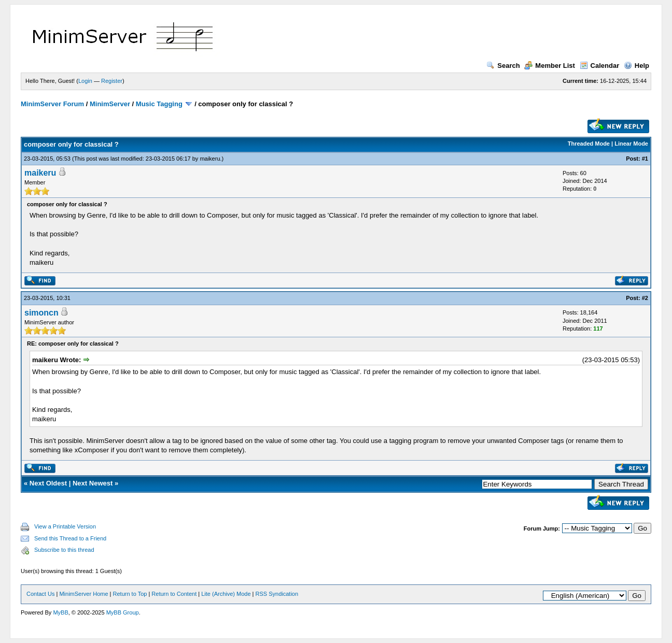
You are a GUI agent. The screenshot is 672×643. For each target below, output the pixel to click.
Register (112, 81)
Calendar (600, 66)
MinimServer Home (83, 594)
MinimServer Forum (52, 104)
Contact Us (40, 594)
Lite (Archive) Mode (226, 594)
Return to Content (174, 594)
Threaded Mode (589, 144)
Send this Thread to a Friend (70, 538)
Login (85, 81)
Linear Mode (631, 144)
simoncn (41, 313)
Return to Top (130, 594)
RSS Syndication (277, 594)
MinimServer (110, 104)
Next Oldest (48, 483)
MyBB (60, 612)
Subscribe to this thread (64, 550)
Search (503, 66)
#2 (645, 298)
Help (636, 66)
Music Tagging (159, 104)
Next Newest (93, 483)
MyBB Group (123, 612)
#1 (645, 159)
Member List (550, 66)
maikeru (210, 159)
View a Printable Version (65, 526)
